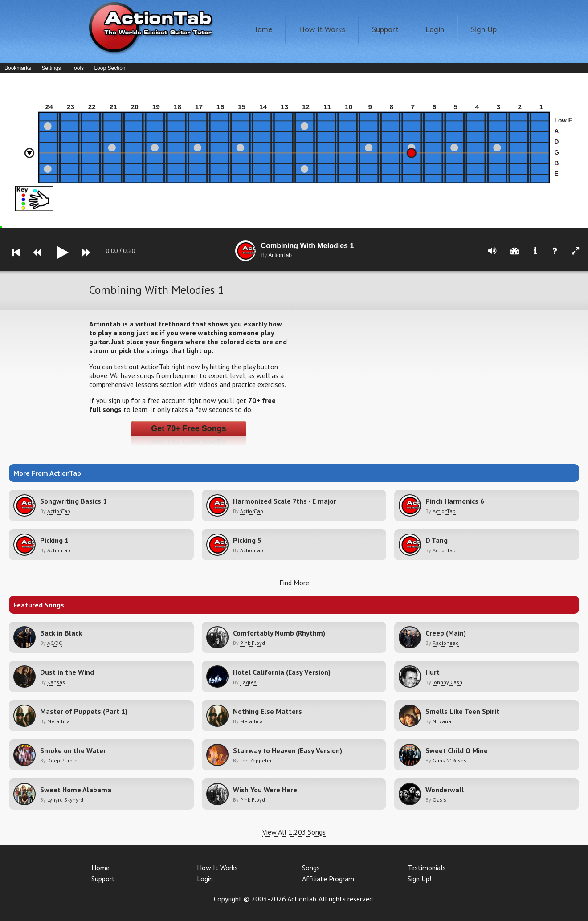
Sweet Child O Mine (457, 750)
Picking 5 (247, 540)
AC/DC (55, 643)
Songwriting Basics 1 (73, 501)
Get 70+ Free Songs (189, 428)
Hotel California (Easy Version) (282, 672)
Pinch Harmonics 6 (455, 501)
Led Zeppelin (256, 760)
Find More (294, 583)
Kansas (56, 682)
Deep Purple (62, 760)
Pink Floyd (253, 643)
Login (435, 29)
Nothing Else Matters (267, 711)
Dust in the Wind (67, 672)
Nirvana (442, 721)
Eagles (248, 682)
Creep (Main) (446, 633)
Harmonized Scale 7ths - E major (285, 501)
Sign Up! (485, 29)
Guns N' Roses (449, 760)
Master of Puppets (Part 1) (84, 711)
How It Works (322, 29)
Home (262, 29)
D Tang (437, 540)
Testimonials (427, 868)
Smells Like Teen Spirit (462, 711)
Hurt (433, 672)
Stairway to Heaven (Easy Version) (288, 750)
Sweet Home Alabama (76, 790)
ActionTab (59, 511)
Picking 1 (54, 540)
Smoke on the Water (73, 750)
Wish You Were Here (265, 790)
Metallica (59, 721)
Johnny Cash (447, 682)
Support (385, 29)
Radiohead (446, 643)
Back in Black (61, 633)
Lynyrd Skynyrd (65, 800)
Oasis (439, 800)
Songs (311, 868)
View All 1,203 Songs (294, 832)
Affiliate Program (328, 879)
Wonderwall (445, 790)
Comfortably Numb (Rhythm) (279, 633)
